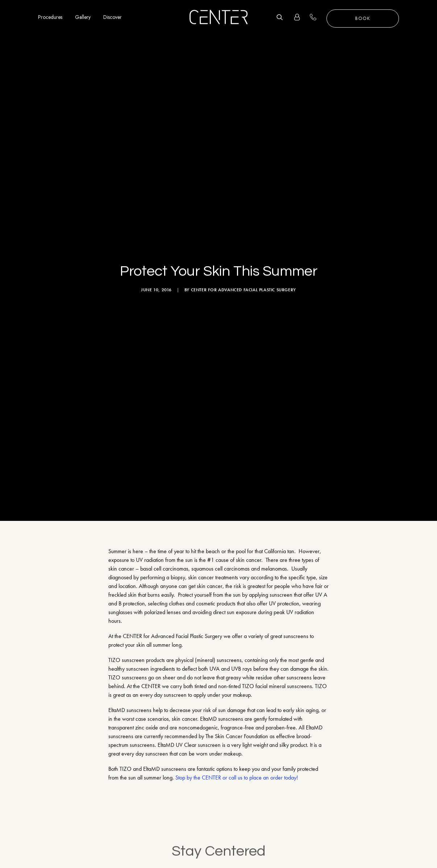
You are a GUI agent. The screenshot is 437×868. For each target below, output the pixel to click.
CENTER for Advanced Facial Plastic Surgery (244, 251)
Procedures (50, 17)
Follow (413, 828)
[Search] (282, 17)
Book (363, 18)
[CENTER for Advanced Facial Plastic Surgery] (218, 17)
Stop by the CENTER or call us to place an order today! (237, 700)
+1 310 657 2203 (317, 17)
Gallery (83, 17)
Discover (113, 17)
